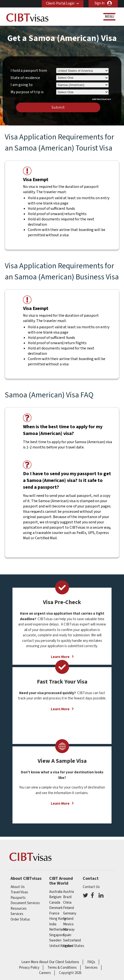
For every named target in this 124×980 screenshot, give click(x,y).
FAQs (91, 962)
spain (67, 935)
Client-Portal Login (60, 3)
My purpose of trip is (27, 91)
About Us (18, 887)
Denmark (56, 908)
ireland (68, 919)
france (54, 913)
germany (70, 913)
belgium (55, 897)
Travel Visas (19, 892)
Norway (69, 930)
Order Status (20, 919)
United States (74, 946)
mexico (68, 924)
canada (55, 903)
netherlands (59, 930)
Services (17, 914)
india (53, 924)
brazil (67, 897)
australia (56, 892)
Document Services (25, 903)
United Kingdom (61, 946)
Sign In (100, 3)
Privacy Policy (29, 968)
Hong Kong (58, 919)
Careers (45, 973)
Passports (18, 898)
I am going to (22, 85)
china (67, 903)
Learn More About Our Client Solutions (50, 962)
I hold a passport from (29, 71)
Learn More (60, 709)
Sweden (55, 940)
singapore (57, 935)
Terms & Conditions (62, 968)
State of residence (25, 78)
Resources (19, 909)
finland (68, 908)
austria (68, 892)
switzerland (72, 940)
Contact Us (91, 887)
